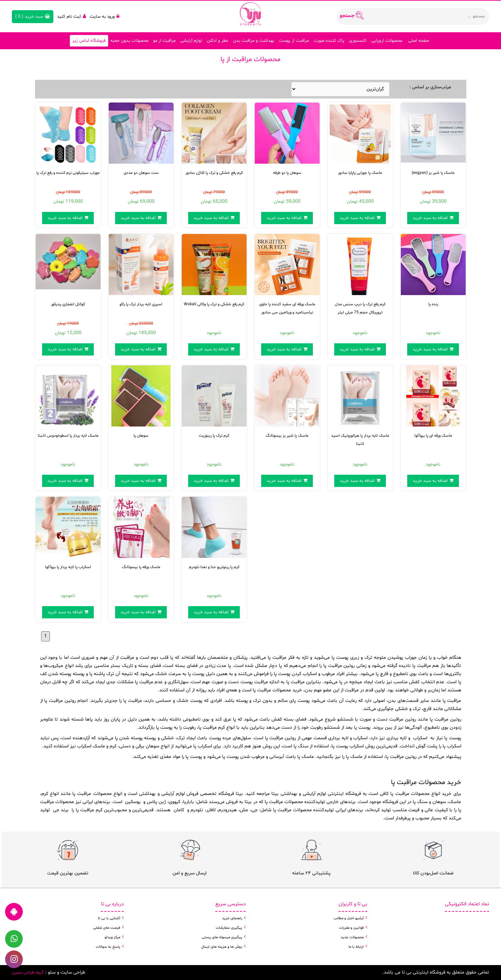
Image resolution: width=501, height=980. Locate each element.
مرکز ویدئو (112, 937)
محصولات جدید (352, 937)
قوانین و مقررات (351, 928)
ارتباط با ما (356, 947)
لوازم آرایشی (191, 41)
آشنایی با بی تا (109, 918)
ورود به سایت (104, 17)
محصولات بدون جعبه (129, 41)
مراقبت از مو (164, 41)
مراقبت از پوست (294, 41)
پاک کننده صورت (329, 41)
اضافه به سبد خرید (68, 218)
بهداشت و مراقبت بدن (254, 41)
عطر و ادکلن (218, 41)
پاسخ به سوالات (108, 947)
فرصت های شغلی (107, 928)
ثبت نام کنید (71, 17)
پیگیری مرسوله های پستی (222, 937)
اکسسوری (358, 41)
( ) (33, 17)
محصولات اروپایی (387, 41)
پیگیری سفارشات (229, 928)
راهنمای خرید (232, 918)
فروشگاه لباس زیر (89, 41)
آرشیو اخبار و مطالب (349, 918)
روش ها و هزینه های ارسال (222, 947)
